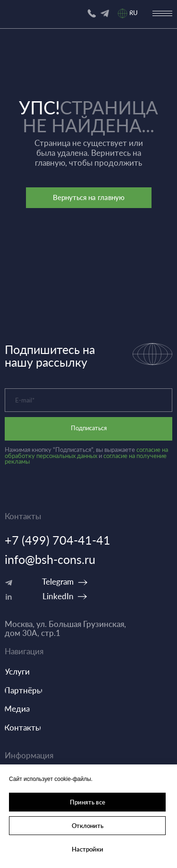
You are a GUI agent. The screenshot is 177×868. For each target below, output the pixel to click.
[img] (105, 13)
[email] (88, 400)
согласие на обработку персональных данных (86, 453)
